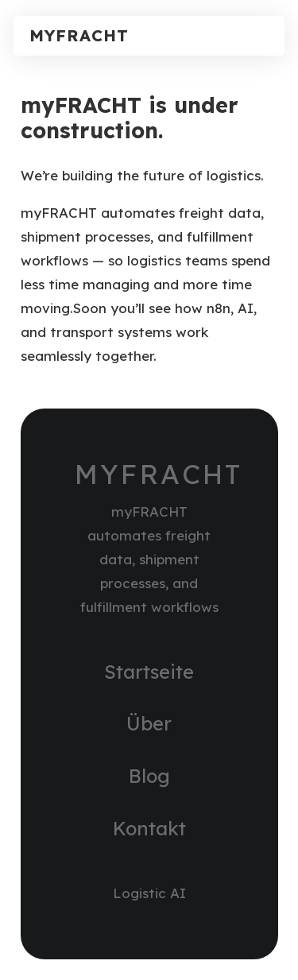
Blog (149, 776)
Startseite (149, 672)
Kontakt (149, 828)
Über (149, 723)
